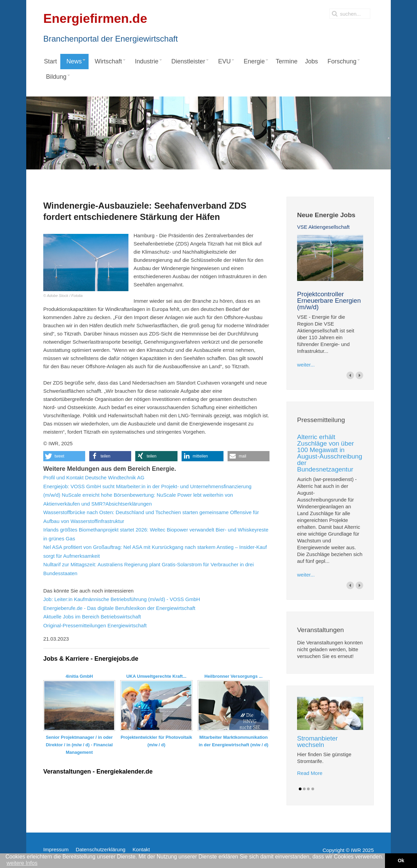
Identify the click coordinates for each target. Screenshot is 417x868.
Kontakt (141, 849)
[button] (64, 456)
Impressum (56, 849)
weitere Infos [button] (22, 863)
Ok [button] (401, 860)
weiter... (306, 365)
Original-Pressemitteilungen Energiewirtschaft (95, 625)
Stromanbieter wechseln (317, 742)
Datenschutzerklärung (101, 849)
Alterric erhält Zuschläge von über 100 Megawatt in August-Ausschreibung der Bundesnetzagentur (330, 453)
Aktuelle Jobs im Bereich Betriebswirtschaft (92, 617)
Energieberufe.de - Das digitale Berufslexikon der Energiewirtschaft (119, 608)
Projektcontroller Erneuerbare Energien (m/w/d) (329, 301)
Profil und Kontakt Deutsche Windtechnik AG (94, 477)
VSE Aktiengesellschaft (323, 227)
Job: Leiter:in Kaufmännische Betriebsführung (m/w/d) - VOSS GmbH (122, 599)
